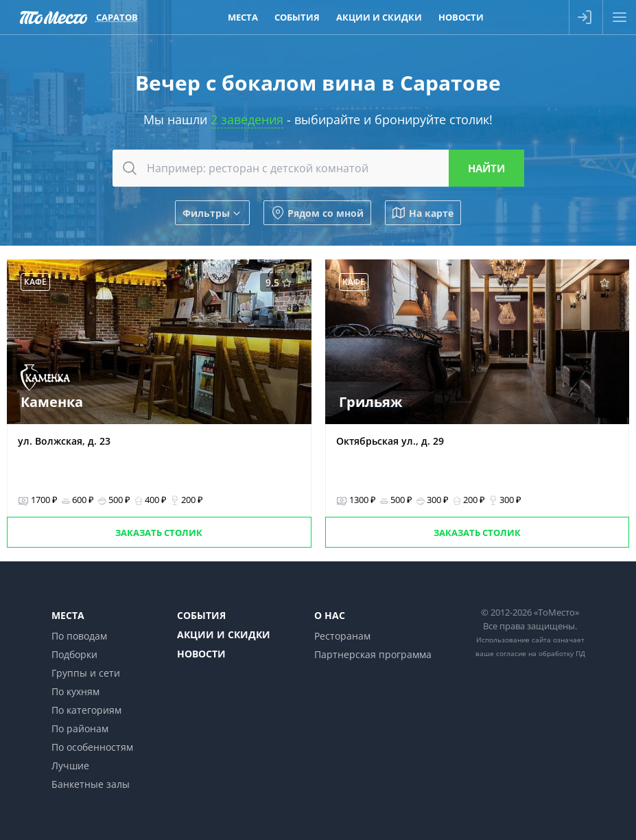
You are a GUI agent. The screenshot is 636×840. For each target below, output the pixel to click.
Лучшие (70, 766)
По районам (80, 728)
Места (68, 615)
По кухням (75, 691)
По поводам (79, 636)
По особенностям (92, 747)
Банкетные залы (91, 784)
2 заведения (247, 119)
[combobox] (318, 168)
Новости (201, 654)
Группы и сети (86, 673)
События (201, 615)
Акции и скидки (224, 634)
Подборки (74, 654)
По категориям (86, 710)
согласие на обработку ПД (541, 653)
